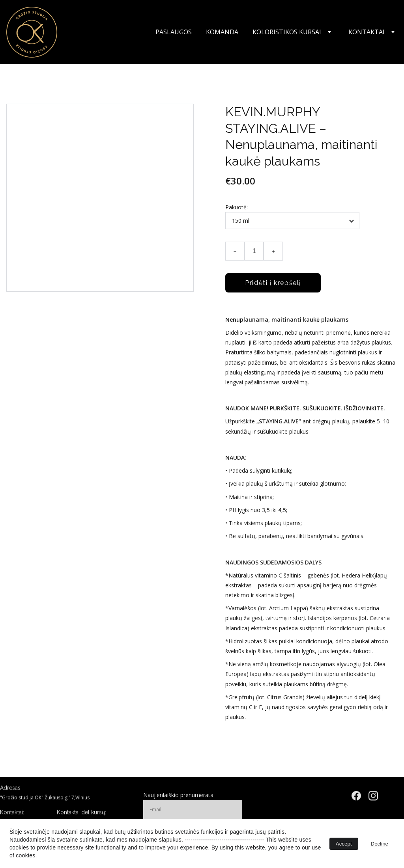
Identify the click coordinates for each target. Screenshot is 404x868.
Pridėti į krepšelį (273, 283)
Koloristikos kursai (287, 32)
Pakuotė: (237, 207)
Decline (380, 844)
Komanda (222, 32)
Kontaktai (367, 32)
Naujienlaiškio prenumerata (178, 799)
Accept (344, 844)
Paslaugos (174, 32)
